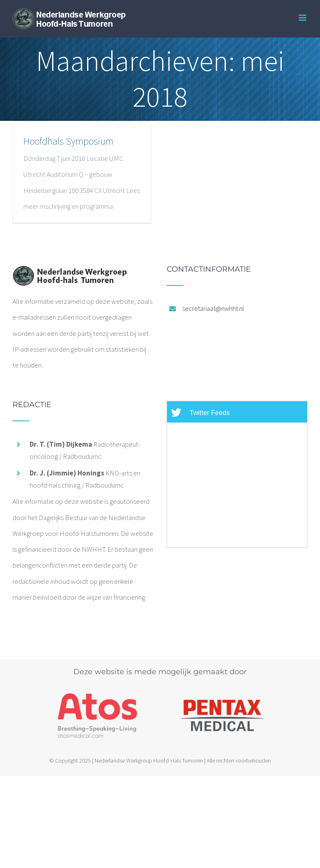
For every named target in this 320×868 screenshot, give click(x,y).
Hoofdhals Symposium (68, 141)
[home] (70, 273)
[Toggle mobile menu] (303, 18)
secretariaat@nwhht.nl (213, 308)
